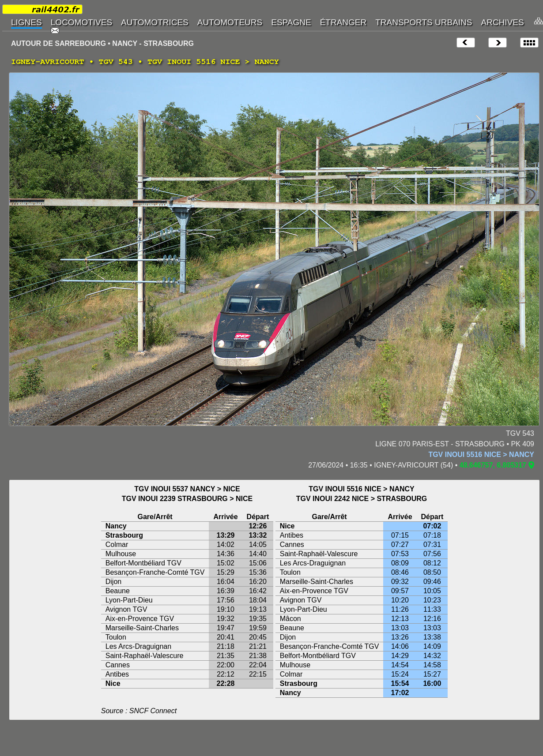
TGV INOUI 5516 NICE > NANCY (481, 455)
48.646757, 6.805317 (493, 465)
